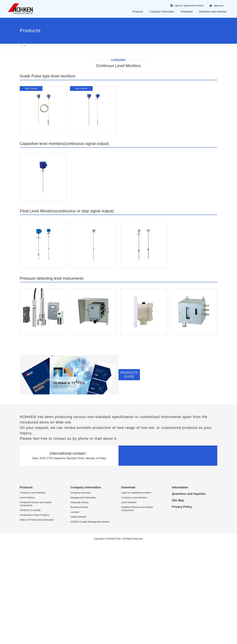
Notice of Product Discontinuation (37, 620)
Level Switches (27, 597)
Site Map (178, 600)
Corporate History (79, 602)
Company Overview (80, 592)
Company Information (162, 12)
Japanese (212, 6)
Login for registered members (183, 6)
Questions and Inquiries (213, 12)
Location (75, 612)
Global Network (78, 617)
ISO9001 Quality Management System (90, 621)
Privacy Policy (182, 607)
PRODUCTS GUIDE (30, 610)
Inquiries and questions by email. (168, 555)
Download (187, 12)
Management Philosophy (83, 597)
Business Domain (79, 607)
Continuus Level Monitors (33, 592)
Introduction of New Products (35, 615)
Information (180, 587)
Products (138, 12)
